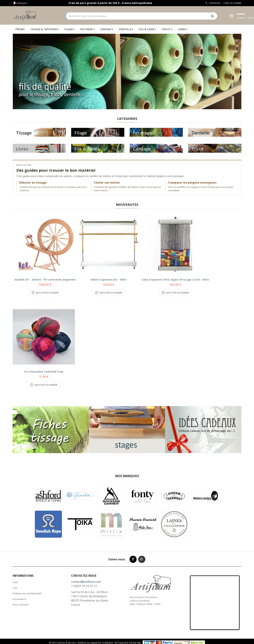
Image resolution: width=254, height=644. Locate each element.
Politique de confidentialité (27, 593)
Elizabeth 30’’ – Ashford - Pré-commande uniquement (45, 280)
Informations (20, 599)
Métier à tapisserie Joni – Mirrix (109, 280)
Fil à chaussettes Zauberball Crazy (44, 372)
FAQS (15, 582)
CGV (15, 588)
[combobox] (137, 16)
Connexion (215, 3)
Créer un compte (232, 3)
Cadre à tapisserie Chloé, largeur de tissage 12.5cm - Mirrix (175, 280)
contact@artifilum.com (86, 582)
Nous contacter (21, 605)
